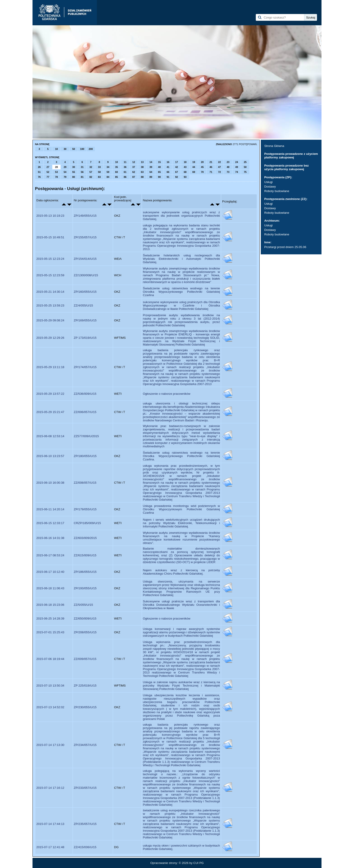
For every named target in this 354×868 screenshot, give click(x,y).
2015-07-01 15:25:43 (50, 632)
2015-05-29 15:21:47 (50, 412)
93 (185, 177)
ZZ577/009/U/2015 (86, 436)
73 (228, 172)
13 (142, 162)
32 (91, 167)
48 (228, 167)
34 (108, 167)
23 (228, 162)
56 (82, 172)
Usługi (268, 182)
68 (185, 172)
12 (134, 162)
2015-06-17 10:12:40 (50, 572)
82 (91, 177)
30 (65, 149)
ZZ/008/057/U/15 (85, 483)
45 (202, 167)
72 (219, 172)
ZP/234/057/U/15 (85, 745)
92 (177, 177)
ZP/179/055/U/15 (85, 509)
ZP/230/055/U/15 (85, 707)
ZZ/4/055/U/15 (83, 305)
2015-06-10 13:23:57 (50, 456)
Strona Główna (274, 146)
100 (82, 149)
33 (99, 167)
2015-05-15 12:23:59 (50, 275)
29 (65, 167)
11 (125, 162)
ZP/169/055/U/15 (85, 320)
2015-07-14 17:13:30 (50, 745)
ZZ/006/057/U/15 (85, 412)
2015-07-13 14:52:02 (50, 707)
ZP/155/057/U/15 (85, 237)
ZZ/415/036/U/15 (85, 847)
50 (74, 149)
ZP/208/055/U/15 (85, 632)
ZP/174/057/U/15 (85, 367)
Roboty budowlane (277, 191)
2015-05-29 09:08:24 (50, 320)
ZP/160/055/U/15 (85, 292)
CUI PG (198, 863)
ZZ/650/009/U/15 (85, 619)
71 (211, 172)
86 (125, 177)
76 (39, 177)
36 (125, 167)
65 (159, 172)
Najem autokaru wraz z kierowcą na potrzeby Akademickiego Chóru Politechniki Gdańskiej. (181, 572)
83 (99, 177)
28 (56, 167)
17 (177, 162)
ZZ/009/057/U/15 (85, 659)
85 (116, 177)
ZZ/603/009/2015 (85, 538)
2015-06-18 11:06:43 (50, 588)
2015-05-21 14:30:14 (50, 292)
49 (237, 167)
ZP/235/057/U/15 (85, 824)
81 (82, 177)
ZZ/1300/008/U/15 (86, 275)
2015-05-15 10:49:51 (50, 237)
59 (108, 172)
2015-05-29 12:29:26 (50, 338)
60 (116, 172)
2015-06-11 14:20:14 (50, 509)
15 (159, 162)
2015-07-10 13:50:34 (50, 686)
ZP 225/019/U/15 (85, 686)
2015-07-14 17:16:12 (50, 788)
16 (168, 162)
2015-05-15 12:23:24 (50, 259)
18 (185, 162)
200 (91, 149)
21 (211, 162)
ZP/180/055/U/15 (85, 456)
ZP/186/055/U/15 (85, 572)
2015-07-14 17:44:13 (50, 824)
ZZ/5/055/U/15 (83, 605)
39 (151, 167)
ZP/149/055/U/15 (85, 216)
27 (48, 167)
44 (194, 167)
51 (39, 172)
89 (151, 177)
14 (151, 162)
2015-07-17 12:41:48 (50, 847)
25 (245, 162)
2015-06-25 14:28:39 (50, 619)
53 (56, 172)
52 (48, 172)
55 (74, 172)
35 (116, 167)
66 (168, 172)
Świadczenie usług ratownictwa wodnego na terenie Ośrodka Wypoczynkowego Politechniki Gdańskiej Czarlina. (181, 456)
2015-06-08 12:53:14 (50, 436)
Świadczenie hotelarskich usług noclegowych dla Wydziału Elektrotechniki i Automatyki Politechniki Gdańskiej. (181, 259)
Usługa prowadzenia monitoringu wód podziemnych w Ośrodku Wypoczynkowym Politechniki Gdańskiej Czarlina (181, 509)
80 (74, 177)
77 (48, 177)
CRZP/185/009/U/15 (87, 523)
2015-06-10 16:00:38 (50, 483)
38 (142, 167)
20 (202, 162)
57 (91, 172)
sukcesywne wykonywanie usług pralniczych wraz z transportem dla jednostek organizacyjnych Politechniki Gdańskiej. (181, 216)
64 (151, 172)
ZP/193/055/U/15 (85, 588)
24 (237, 162)
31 (82, 167)
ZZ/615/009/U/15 (85, 555)
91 (168, 177)
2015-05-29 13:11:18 (50, 367)
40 (159, 167)
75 (245, 172)
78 (56, 177)
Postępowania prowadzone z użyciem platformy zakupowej (291, 156)
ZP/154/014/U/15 (85, 259)
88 (142, 177)
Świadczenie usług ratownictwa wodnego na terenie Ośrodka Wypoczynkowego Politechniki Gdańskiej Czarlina (181, 292)
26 (39, 167)
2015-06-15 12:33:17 (50, 523)
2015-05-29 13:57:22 (50, 394)
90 (159, 177)
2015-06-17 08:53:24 (50, 555)
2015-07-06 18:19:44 (50, 659)
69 (194, 172)
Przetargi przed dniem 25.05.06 (285, 247)
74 (237, 172)
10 (56, 149)
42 (177, 167)
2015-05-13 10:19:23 (50, 216)
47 (219, 167)
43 (185, 167)
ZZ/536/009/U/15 (85, 394)
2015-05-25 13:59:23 (50, 305)
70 (202, 172)
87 (134, 177)
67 (177, 172)
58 (99, 172)
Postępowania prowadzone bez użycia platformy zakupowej (286, 167)
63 (142, 172)
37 (134, 167)
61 (125, 172)
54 (65, 172)
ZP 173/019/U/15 (85, 338)
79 (65, 177)
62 (134, 172)
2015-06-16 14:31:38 (50, 538)
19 (194, 162)
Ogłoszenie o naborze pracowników (167, 394)
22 (219, 162)
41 (168, 167)
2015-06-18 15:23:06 (50, 605)
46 (211, 167)
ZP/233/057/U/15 (85, 788)
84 (108, 177)
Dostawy (270, 187)
